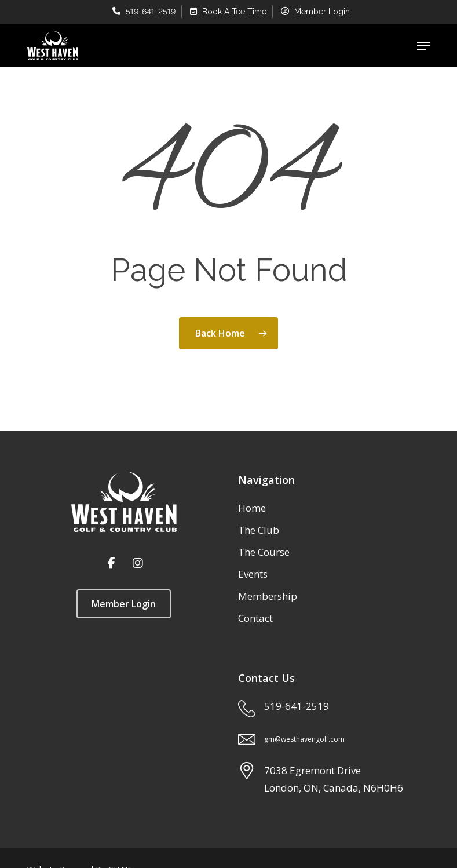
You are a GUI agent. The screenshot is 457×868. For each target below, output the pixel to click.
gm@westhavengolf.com (304, 739)
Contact (255, 618)
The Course (264, 552)
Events (253, 574)
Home (252, 508)
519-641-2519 (297, 706)
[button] (423, 46)
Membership (268, 596)
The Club (259, 530)
